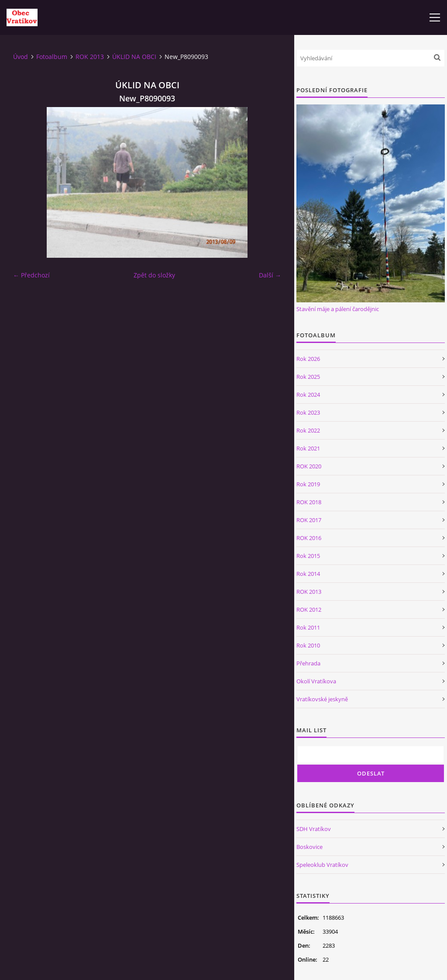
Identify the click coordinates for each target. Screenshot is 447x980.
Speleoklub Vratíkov (322, 865)
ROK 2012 (309, 609)
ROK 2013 (90, 57)
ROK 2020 (309, 466)
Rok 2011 (308, 627)
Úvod (21, 57)
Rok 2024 (308, 395)
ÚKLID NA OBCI (134, 57)
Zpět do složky (154, 275)
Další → (270, 275)
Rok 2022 (308, 430)
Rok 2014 (308, 574)
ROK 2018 (309, 502)
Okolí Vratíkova (316, 681)
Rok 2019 (308, 484)
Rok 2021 (308, 448)
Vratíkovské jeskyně (322, 699)
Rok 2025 (308, 377)
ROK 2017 (309, 520)
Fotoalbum (52, 57)
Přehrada (308, 663)
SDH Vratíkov (314, 829)
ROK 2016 (309, 538)
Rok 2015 (308, 556)
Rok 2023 (308, 412)
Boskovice (309, 847)
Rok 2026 (308, 359)
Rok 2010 (308, 645)
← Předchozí (31, 275)
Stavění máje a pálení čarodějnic (338, 309)
